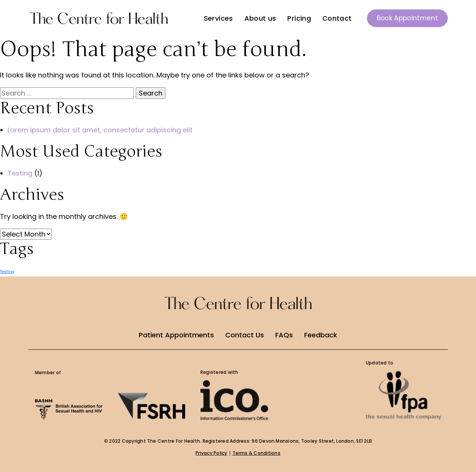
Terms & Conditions (256, 453)
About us (260, 18)
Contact (337, 18)
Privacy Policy (211, 453)
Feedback (321, 335)
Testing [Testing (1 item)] (7, 272)
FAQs (284, 335)
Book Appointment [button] (407, 18)
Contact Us (245, 335)
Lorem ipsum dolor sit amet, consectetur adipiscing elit (100, 130)
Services (218, 18)
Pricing (299, 18)
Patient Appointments (176, 335)
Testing (20, 173)
